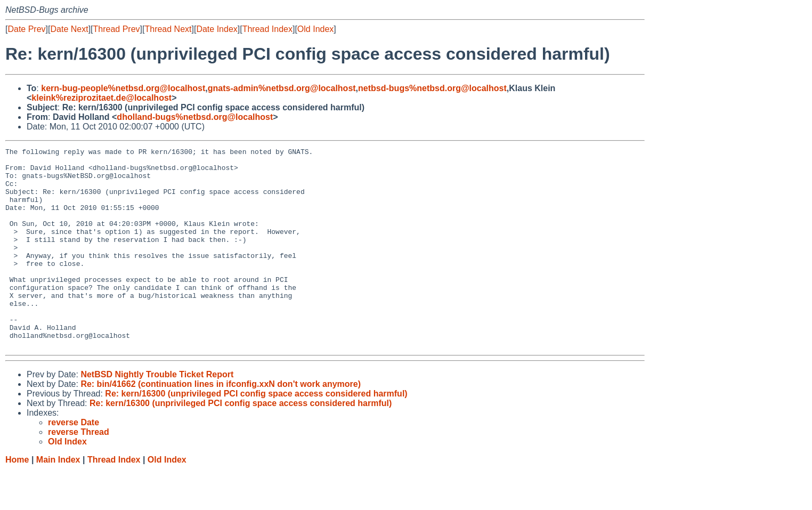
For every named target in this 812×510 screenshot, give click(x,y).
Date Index (217, 29)
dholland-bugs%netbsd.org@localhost (195, 117)
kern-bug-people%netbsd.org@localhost (123, 88)
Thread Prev (117, 29)
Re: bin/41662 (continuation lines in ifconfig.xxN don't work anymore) (221, 424)
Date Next (69, 29)
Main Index (58, 500)
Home (17, 500)
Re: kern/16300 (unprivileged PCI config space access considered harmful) (256, 434)
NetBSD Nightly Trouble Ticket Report (157, 414)
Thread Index (267, 29)
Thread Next (168, 29)
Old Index (315, 29)
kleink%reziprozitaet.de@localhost (101, 98)
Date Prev (26, 29)
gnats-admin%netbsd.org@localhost (282, 88)
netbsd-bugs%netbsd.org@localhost (432, 88)
